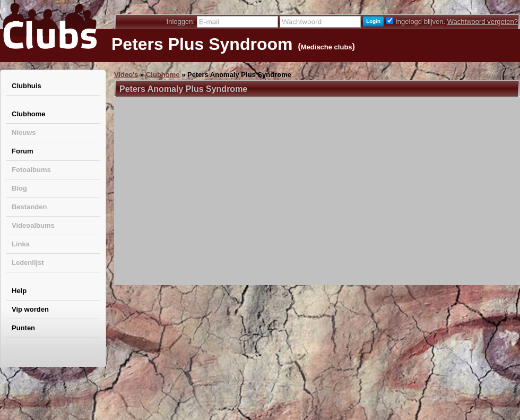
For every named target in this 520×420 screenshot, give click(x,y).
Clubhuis (27, 86)
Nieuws (24, 132)
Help (19, 291)
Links (21, 244)
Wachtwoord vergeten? (483, 22)
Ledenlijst (28, 263)
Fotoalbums (31, 170)
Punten (23, 328)
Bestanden (29, 207)
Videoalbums (33, 225)
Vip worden (30, 309)
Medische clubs (327, 47)
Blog (19, 188)
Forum (22, 151)
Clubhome (29, 114)
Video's (126, 75)
